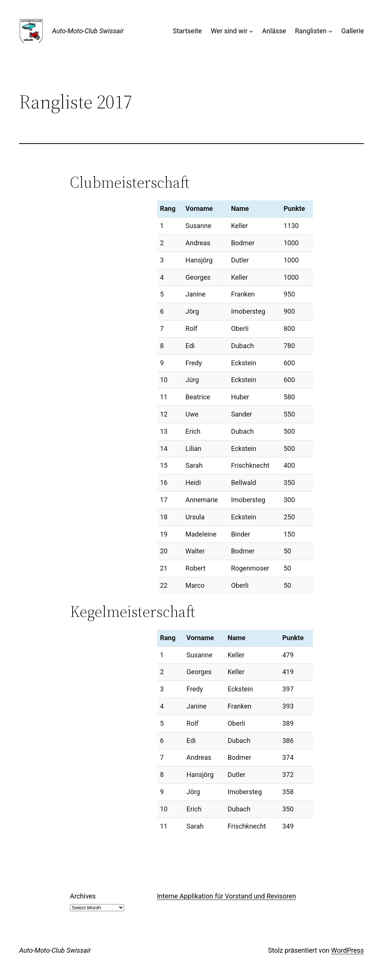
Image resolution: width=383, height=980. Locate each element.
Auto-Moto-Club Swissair (88, 31)
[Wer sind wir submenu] (251, 31)
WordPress (347, 950)
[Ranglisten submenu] (330, 31)
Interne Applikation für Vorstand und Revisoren (227, 896)
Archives (83, 896)
